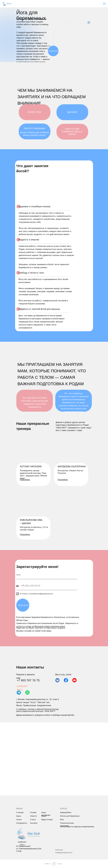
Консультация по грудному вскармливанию (77, 827)
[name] (47, 575)
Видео (44, 816)
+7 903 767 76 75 (28, 680)
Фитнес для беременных (70, 816)
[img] (28, 834)
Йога (62, 820)
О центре (20, 812)
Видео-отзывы (47, 820)
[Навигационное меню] (104, 4)
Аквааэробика (66, 812)
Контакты (34, 823)
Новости (33, 816)
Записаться (23, 605)
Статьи (33, 820)
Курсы (19, 816)
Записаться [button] (53, 51)
